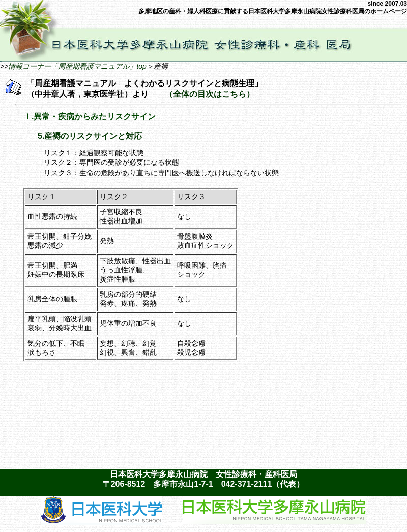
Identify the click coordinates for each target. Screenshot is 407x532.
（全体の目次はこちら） (210, 94)
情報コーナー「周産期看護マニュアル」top (77, 66)
